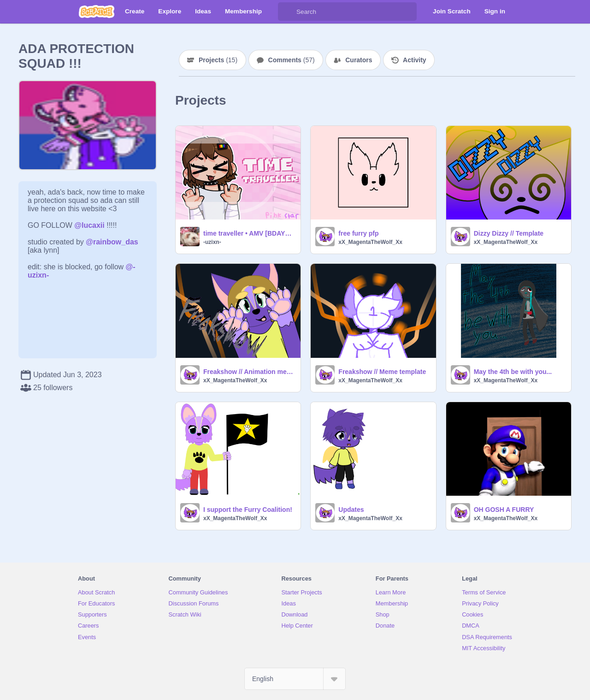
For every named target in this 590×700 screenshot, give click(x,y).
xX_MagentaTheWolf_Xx (370, 242)
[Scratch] (97, 12)
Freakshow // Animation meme (249, 372)
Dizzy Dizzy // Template (509, 233)
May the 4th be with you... (513, 372)
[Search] (287, 12)
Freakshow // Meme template (382, 372)
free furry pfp (358, 233)
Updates (351, 510)
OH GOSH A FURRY (504, 510)
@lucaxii (89, 225)
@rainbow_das (112, 242)
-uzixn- (212, 242)
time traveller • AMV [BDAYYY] (249, 233)
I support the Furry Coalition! (248, 510)
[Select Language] (295, 679)
